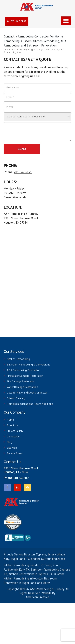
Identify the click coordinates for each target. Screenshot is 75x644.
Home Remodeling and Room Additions (30, 404)
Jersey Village (56, 554)
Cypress (41, 554)
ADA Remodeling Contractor (23, 370)
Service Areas (15, 453)
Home (10, 420)
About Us (12, 425)
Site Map (12, 448)
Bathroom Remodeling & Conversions (28, 365)
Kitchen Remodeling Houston (22, 565)
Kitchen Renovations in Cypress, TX (31, 574)
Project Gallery (15, 431)
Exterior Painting (16, 398)
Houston (29, 554)
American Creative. (37, 597)
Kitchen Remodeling (18, 359)
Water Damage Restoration (22, 387)
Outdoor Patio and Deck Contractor (27, 393)
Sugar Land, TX (20, 559)
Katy (7, 559)
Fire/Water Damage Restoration (25, 376)
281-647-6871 (17, 21)
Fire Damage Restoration (21, 381)
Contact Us (13, 437)
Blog (9, 442)
